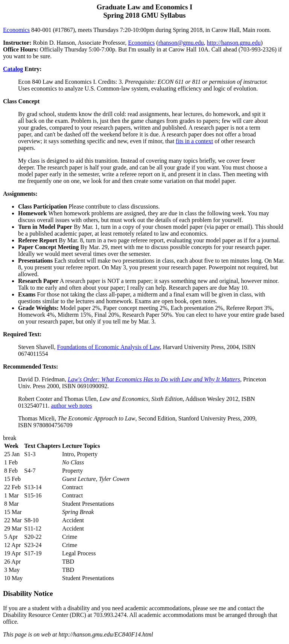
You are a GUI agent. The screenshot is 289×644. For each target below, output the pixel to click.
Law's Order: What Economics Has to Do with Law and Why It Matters (154, 379)
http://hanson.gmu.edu (234, 43)
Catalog (13, 69)
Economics (16, 30)
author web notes (71, 406)
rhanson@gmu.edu (181, 43)
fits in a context (194, 141)
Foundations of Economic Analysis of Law (109, 347)
